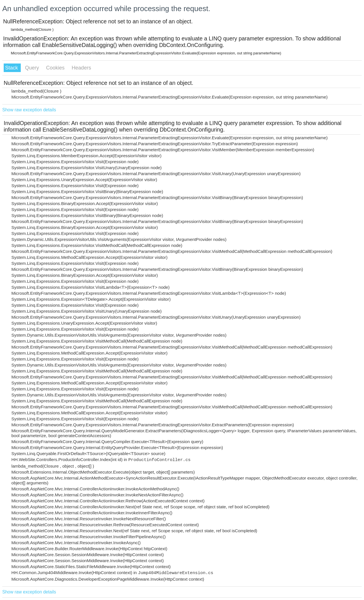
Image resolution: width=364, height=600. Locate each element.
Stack (12, 68)
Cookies (56, 68)
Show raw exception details (29, 110)
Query (33, 68)
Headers (81, 68)
